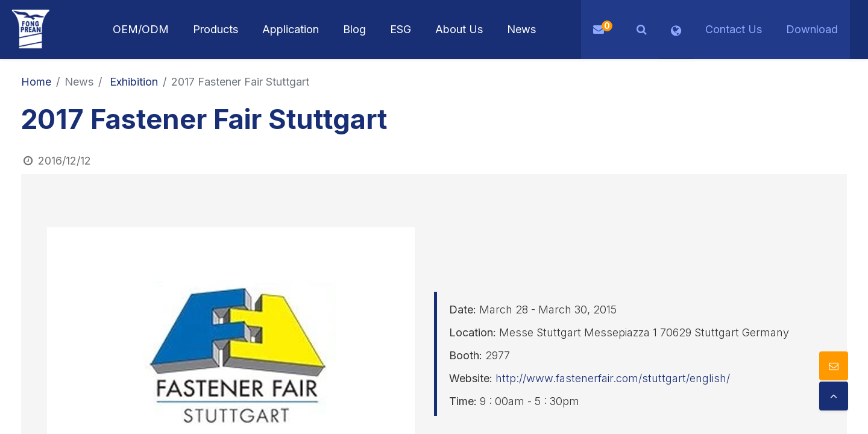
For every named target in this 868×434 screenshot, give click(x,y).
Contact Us (734, 29)
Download (812, 29)
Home (36, 82)
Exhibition (134, 82)
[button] (642, 30)
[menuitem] (291, 30)
